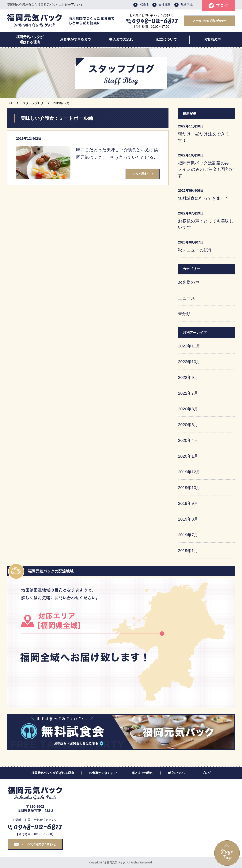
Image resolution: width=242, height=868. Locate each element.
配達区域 (187, 5)
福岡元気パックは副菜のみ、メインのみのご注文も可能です (206, 169)
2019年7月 (188, 535)
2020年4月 (188, 440)
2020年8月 (188, 409)
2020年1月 (188, 456)
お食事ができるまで (75, 39)
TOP (10, 103)
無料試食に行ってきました (204, 198)
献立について (167, 39)
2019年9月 (188, 503)
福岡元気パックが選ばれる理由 (30, 40)
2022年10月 (189, 362)
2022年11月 (189, 346)
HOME (144, 5)
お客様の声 (212, 39)
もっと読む (140, 174)
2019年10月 (189, 488)
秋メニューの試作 (195, 250)
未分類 (184, 314)
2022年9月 (188, 377)
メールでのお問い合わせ (209, 21)
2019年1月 (188, 551)
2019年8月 (188, 519)
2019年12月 (189, 472)
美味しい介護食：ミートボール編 (57, 118)
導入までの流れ (121, 39)
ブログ (222, 6)
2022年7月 (188, 393)
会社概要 (164, 5)
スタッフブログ (33, 103)
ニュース (187, 298)
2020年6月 (188, 425)
